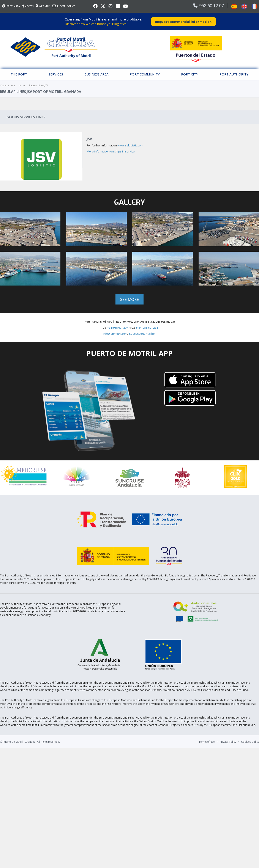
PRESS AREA (11, 6)
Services (56, 74)
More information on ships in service (111, 151)
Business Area (96, 74)
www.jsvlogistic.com (130, 145)
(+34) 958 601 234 (147, 327)
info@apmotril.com (115, 333)
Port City (190, 74)
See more (129, 299)
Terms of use (207, 741)
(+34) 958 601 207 (117, 327)
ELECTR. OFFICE (63, 6)
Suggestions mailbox (143, 333)
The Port (19, 74)
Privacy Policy (228, 741)
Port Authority (234, 74)
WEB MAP (43, 6)
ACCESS (28, 6)
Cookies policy (250, 741)
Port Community (145, 74)
